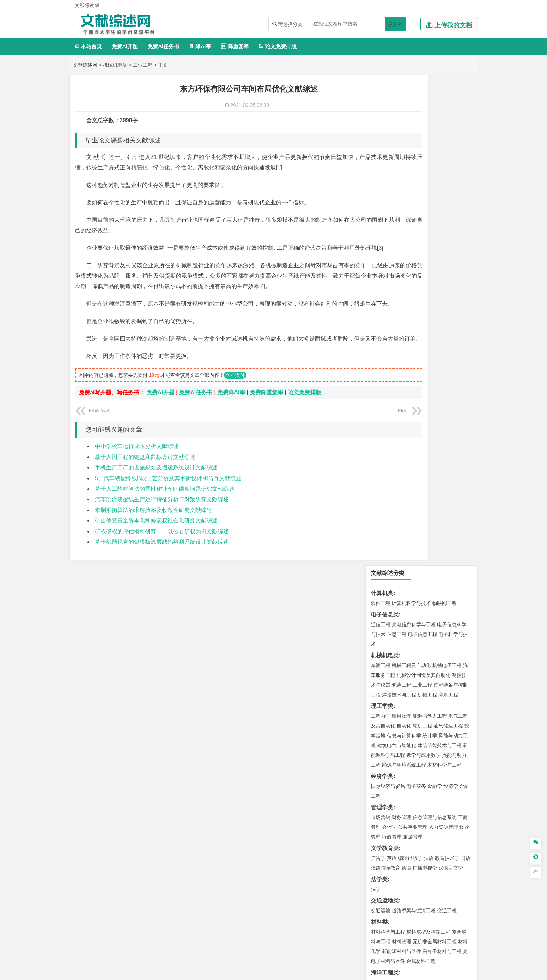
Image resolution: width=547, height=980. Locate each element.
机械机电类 (115, 65)
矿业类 (379, 636)
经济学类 (382, 286)
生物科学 (440, 718)
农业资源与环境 (410, 811)
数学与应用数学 (424, 265)
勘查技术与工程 (425, 656)
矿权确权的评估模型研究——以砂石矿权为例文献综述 (162, 573)
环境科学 (402, 615)
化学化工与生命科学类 (399, 688)
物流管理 (402, 677)
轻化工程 (387, 718)
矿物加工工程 (385, 646)
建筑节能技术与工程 (440, 255)
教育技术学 (447, 368)
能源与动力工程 (430, 226)
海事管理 (381, 492)
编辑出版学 (410, 368)
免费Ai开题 (125, 46)
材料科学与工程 (388, 441)
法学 (376, 399)
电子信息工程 (422, 144)
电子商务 (416, 296)
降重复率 (235, 46)
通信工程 (381, 134)
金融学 (435, 296)
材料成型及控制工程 (428, 441)
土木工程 (402, 523)
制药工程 (437, 698)
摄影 (387, 759)
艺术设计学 (404, 739)
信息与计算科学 (404, 245)
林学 (387, 801)
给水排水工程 (397, 553)
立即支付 (235, 417)
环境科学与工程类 (393, 605)
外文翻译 (382, 857)
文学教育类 (385, 358)
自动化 (404, 235)
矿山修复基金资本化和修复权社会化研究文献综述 (156, 562)
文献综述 (382, 845)
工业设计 (448, 739)
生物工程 (408, 718)
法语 (429, 368)
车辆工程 (381, 175)
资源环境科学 (402, 624)
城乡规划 (458, 533)
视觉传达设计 (385, 749)
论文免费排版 (278, 46)
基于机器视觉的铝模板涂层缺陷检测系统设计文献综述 (162, 584)
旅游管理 (413, 346)
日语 (466, 368)
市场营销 (381, 327)
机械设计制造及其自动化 (424, 185)
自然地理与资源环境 (425, 584)
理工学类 (382, 216)
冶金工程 (397, 656)
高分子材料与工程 (442, 461)
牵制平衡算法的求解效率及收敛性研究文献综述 (153, 552)
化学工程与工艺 (388, 698)
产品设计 (427, 739)
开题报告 (382, 834)
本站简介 (364, 907)
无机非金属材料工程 (435, 451)
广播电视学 (425, 378)
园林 (429, 801)
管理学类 (382, 317)
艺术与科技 (414, 749)
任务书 (379, 868)
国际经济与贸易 (388, 296)
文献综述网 (85, 65)
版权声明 (437, 907)
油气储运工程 (448, 235)
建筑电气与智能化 (397, 255)
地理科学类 (385, 564)
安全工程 (411, 646)
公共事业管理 (413, 337)
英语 (392, 368)
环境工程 (381, 615)
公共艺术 (403, 759)
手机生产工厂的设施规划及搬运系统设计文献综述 (156, 509)
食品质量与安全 (388, 708)
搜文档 (395, 24)
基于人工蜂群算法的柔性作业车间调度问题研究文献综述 (165, 531)
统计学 (430, 245)
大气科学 (392, 584)
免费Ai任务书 (163, 46)
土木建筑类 (385, 513)
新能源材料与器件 (402, 461)
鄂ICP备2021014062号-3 (303, 972)
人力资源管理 (443, 337)
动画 (464, 739)
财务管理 (402, 327)
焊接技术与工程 (399, 204)
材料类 (379, 432)
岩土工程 (381, 523)
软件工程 (381, 113)
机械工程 (427, 204)
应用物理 (402, 226)
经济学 (451, 296)
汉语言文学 (451, 378)
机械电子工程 (447, 175)
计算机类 (382, 103)
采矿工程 (432, 646)
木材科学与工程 (444, 275)
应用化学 (416, 698)
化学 (424, 718)
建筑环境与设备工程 (414, 543)
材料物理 (402, 451)
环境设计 (381, 739)
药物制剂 (427, 708)
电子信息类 (385, 124)
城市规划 (381, 543)
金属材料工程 (421, 471)
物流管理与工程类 (393, 667)
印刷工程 (448, 204)
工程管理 (437, 533)
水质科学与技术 (430, 615)
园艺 (376, 801)
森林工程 (445, 801)
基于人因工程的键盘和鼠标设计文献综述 (145, 499)
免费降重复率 (267, 434)
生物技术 (458, 698)
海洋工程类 (385, 482)
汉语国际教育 (385, 378)
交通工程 (447, 420)
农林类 (379, 791)
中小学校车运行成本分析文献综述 (137, 488)
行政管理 (392, 346)
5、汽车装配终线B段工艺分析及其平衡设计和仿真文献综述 (168, 520)
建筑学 (378, 533)
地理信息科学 (385, 574)
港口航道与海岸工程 (414, 492)
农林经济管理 (408, 801)
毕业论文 (382, 822)
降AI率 (200, 46)
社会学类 (382, 770)
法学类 (379, 389)
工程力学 (381, 226)
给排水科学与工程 (406, 533)
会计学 (389, 337)
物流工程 (381, 677)
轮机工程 (422, 235)
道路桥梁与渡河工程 (414, 420)
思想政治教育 (385, 780)
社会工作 (411, 780)
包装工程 (402, 195)
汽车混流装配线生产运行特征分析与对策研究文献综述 (162, 541)
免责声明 (364, 917)
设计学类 (382, 729)
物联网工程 (444, 113)
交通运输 (381, 420)
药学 (411, 708)
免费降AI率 (231, 434)
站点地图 (342, 972)
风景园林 (437, 749)
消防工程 (453, 646)
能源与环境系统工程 (404, 275)
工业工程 (143, 65)
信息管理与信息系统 (435, 327)
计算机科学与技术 (411, 113)
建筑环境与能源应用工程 (440, 523)
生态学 (384, 811)
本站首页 (88, 46)
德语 (406, 378)
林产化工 (461, 718)
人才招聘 (400, 907)
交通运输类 (385, 410)
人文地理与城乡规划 (424, 574)
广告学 (378, 368)
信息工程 (397, 144)
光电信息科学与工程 (414, 134)
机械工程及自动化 (411, 175)
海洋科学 (387, 502)
